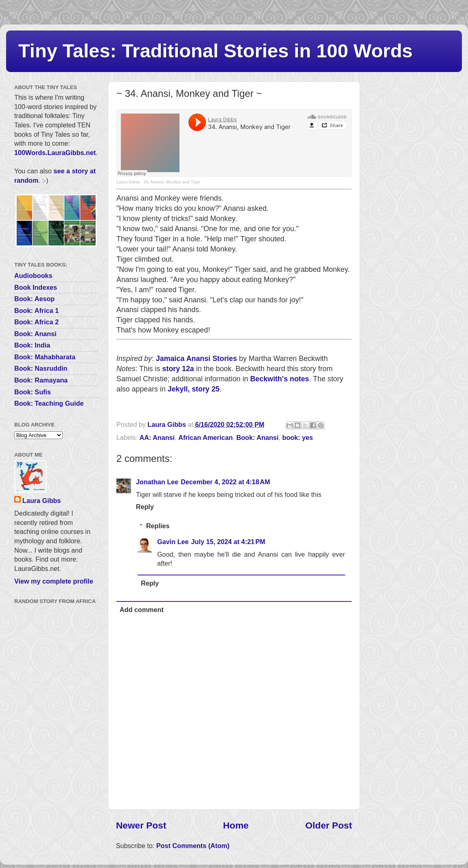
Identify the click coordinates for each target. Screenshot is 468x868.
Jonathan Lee (157, 482)
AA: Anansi (157, 437)
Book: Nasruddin (41, 368)
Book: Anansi (258, 437)
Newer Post (141, 825)
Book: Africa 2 (36, 322)
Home (236, 825)
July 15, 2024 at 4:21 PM (228, 542)
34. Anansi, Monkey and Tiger (172, 182)
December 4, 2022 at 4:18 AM (225, 482)
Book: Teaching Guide (49, 403)
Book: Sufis (33, 392)
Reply (145, 507)
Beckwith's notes (280, 379)
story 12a (178, 369)
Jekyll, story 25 (194, 389)
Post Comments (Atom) (193, 846)
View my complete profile (54, 581)
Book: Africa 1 (36, 310)
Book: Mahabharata (45, 357)
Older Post (329, 825)
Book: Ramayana (41, 380)
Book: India (32, 345)
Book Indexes (36, 287)
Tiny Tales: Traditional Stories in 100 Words (215, 51)
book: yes (298, 437)
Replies (158, 526)
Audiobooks (33, 275)
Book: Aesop (34, 299)
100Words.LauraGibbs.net (55, 153)
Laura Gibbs (128, 182)
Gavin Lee (173, 542)
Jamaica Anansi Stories (196, 359)
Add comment (142, 610)
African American (205, 437)
